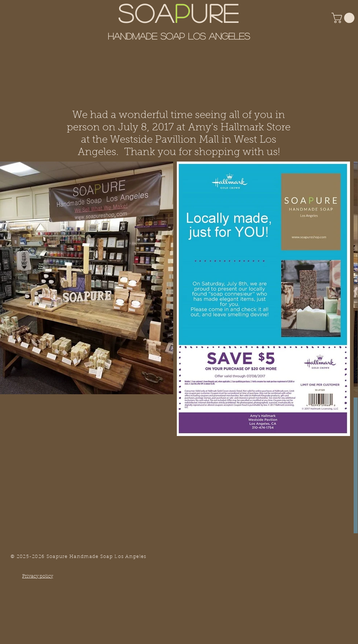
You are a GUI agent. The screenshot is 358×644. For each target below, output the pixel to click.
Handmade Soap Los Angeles (179, 36)
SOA (146, 13)
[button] (344, 18)
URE (215, 13)
